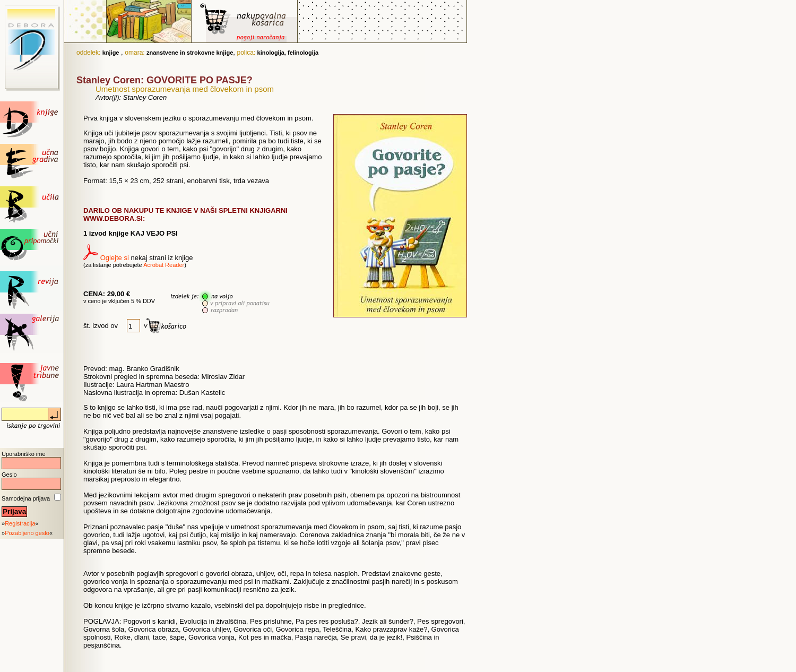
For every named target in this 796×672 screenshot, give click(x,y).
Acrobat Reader (164, 265)
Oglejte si (115, 258)
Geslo (9, 475)
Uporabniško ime (24, 454)
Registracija (20, 523)
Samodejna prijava (26, 498)
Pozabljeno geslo (27, 533)
